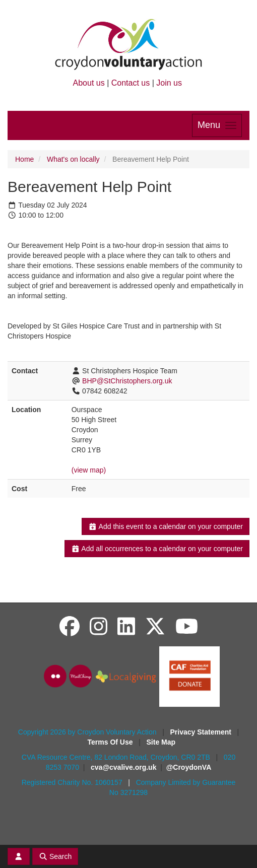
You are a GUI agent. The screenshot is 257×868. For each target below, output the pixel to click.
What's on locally (73, 159)
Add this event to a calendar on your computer (166, 526)
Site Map (161, 742)
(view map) (89, 470)
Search (55, 856)
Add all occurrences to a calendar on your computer (157, 549)
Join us (169, 83)
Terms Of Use (111, 742)
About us (89, 83)
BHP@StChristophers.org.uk (127, 381)
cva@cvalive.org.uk (123, 767)
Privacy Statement (202, 732)
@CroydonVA (189, 767)
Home (24, 159)
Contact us (131, 83)
